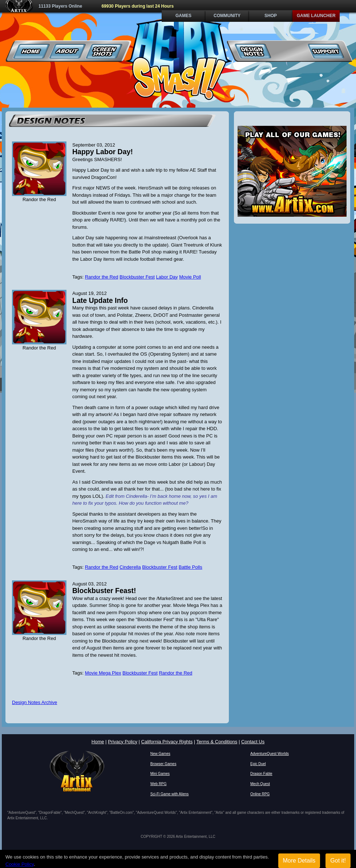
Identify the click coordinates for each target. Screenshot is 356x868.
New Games (160, 754)
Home (31, 51)
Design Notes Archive (35, 702)
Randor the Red (102, 277)
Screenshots (104, 51)
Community (227, 16)
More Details (299, 861)
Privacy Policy (123, 742)
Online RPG (260, 794)
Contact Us (253, 742)
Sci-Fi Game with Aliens (170, 794)
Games (183, 16)
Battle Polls (191, 567)
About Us (68, 51)
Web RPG (159, 784)
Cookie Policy (20, 864)
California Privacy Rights (167, 742)
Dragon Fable (261, 774)
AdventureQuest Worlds (270, 754)
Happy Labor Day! (103, 152)
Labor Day (167, 277)
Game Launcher (316, 16)
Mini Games (160, 774)
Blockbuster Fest (137, 277)
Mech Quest (260, 784)
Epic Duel (258, 764)
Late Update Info (100, 300)
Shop (271, 16)
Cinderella (130, 567)
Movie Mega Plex (103, 673)
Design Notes (253, 51)
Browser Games (163, 764)
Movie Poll (190, 277)
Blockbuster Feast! (104, 591)
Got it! (338, 861)
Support (326, 51)
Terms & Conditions (217, 742)
